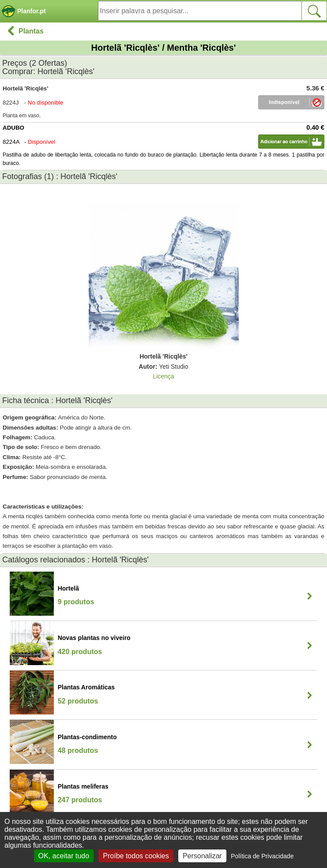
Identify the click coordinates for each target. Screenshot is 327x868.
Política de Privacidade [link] (262, 856)
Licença (163, 376)
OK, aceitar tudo (64, 856)
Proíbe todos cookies (136, 856)
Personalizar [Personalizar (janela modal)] (202, 856)
